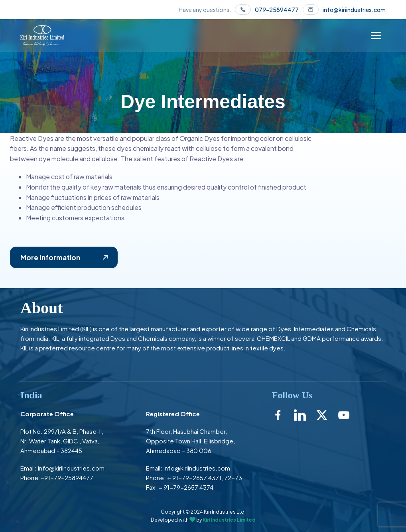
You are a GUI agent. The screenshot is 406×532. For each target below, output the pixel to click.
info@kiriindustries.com (354, 10)
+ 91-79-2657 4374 (186, 487)
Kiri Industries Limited (229, 520)
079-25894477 (277, 10)
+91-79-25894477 (67, 478)
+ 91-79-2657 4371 (194, 478)
